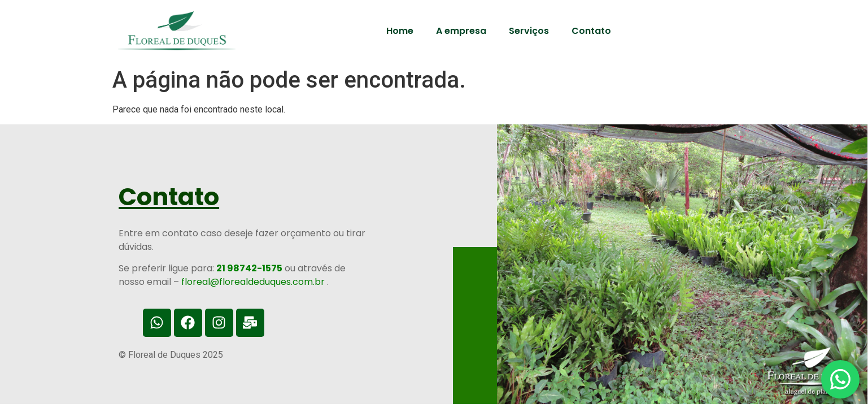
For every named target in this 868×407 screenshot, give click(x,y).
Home (400, 31)
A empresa (461, 31)
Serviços (529, 31)
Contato (591, 31)
